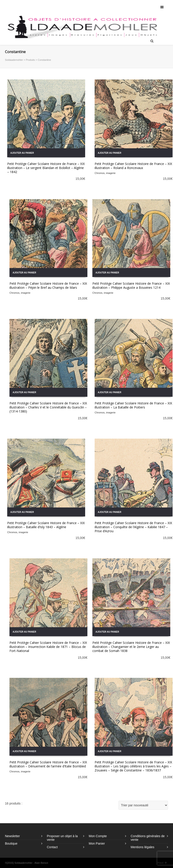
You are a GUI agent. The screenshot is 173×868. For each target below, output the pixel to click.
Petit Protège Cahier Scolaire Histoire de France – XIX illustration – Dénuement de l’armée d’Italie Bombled (48, 764)
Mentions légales (142, 847)
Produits (30, 60)
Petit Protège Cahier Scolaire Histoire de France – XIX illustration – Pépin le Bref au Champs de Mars (48, 285)
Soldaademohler (14, 60)
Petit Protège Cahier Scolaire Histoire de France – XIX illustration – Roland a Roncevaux (133, 166)
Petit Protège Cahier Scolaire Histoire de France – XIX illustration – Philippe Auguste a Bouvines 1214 (131, 285)
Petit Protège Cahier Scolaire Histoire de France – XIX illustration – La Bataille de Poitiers (133, 405)
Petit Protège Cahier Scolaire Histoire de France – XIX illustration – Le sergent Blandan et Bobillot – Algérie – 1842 (46, 168)
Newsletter (12, 836)
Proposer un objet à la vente (62, 838)
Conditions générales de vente (148, 838)
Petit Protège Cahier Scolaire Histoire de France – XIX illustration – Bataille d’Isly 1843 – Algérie (46, 525)
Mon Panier (97, 843)
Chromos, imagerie (105, 173)
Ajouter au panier (22, 153)
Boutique (11, 843)
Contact (52, 847)
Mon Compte (98, 836)
